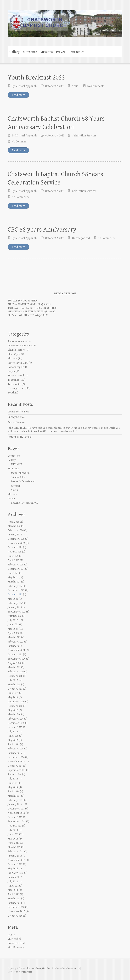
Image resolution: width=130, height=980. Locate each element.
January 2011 (15, 903)
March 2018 (14, 685)
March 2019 (14, 667)
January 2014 (15, 805)
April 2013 (14, 843)
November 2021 (16, 650)
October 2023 (15, 595)
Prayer (61, 52)
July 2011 (13, 882)
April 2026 (14, 522)
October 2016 (15, 706)
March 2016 (14, 714)
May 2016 (13, 710)
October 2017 (15, 689)
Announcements (17, 341)
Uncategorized (81, 238)
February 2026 (16, 530)
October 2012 (15, 864)
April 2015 (14, 744)
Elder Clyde (14, 354)
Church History (16, 350)
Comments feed (16, 943)
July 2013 (13, 830)
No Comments (96, 86)
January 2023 (15, 608)
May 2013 (13, 839)
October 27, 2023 (55, 86)
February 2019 (16, 672)
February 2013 (16, 852)
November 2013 (16, 813)
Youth (76, 86)
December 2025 (16, 539)
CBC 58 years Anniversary (42, 230)
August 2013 (15, 826)
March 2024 (14, 582)
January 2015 (15, 753)
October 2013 (15, 817)
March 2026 (14, 526)
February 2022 (16, 642)
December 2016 (16, 702)
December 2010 (16, 907)
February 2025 (16, 565)
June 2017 (13, 693)
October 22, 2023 (55, 238)
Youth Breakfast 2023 (36, 78)
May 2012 (13, 869)
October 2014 (15, 766)
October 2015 (15, 727)
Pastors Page (15, 367)
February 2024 (16, 586)
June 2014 (13, 783)
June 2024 (13, 573)
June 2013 (13, 834)
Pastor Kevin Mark (18, 363)
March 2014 (14, 796)
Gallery (14, 52)
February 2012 (16, 873)
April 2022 (14, 633)
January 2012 (15, 877)
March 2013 (14, 847)
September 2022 (17, 612)
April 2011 (14, 894)
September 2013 (17, 822)
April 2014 (14, 792)
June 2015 (13, 736)
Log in (11, 935)
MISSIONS (17, 464)
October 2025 (15, 548)
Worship (16, 486)
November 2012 (16, 860)
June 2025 (13, 556)
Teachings (13, 380)
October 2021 (15, 655)
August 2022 (15, 616)
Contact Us (76, 52)
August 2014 (15, 775)
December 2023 (16, 590)
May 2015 (13, 740)
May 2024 (13, 578)
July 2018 (13, 680)
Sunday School (16, 376)
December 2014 (16, 757)
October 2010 (15, 916)
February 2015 (16, 749)
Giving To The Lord (19, 412)
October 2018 (15, 676)
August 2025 (15, 552)
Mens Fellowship (20, 473)
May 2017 (13, 697)
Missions (47, 52)
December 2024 (16, 569)
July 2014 (13, 779)
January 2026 (15, 535)
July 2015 (13, 732)
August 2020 (15, 663)
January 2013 (15, 856)
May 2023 (13, 599)
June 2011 (13, 886)
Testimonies (14, 384)
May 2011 (13, 890)
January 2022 (15, 646)
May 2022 (13, 629)
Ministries (30, 52)
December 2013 (16, 809)
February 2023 (16, 603)
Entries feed (14, 939)
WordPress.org (16, 947)
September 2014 (17, 770)
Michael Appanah (26, 86)
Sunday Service (16, 417)
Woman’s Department (23, 481)
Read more (18, 95)
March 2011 (14, 899)
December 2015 (16, 723)
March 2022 (14, 637)
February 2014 (16, 800)
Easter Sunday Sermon (20, 437)
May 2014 (13, 787)
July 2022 (13, 620)
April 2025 (14, 560)
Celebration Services (84, 136)
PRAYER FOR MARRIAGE (25, 503)
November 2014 (16, 762)
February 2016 (16, 719)
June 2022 (13, 625)
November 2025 (16, 543)
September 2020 (17, 659)
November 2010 (16, 911)
